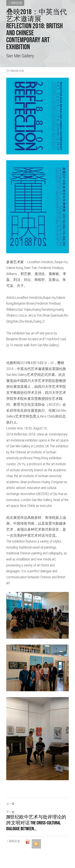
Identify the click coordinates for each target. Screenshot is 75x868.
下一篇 (10, 812)
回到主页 (15, 3)
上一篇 (10, 804)
